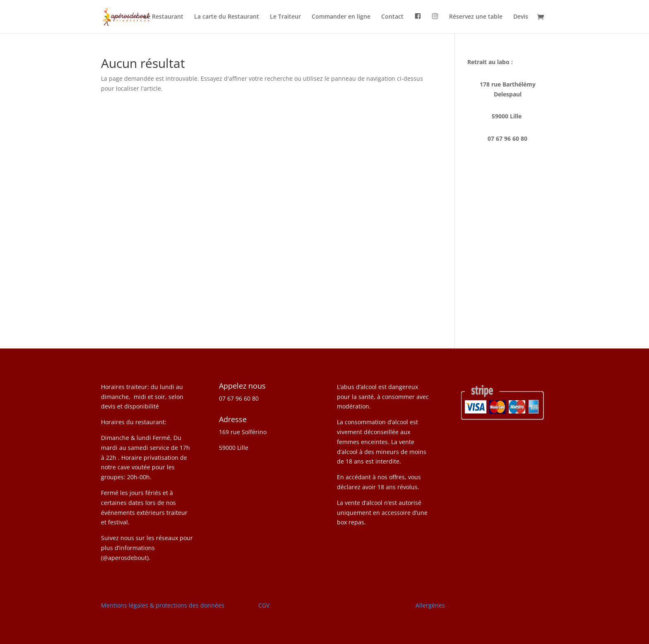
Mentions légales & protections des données (163, 605)
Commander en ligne (341, 17)
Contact (392, 17)
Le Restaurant (163, 17)
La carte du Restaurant (227, 17)
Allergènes (430, 605)
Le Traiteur (285, 17)
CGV (264, 605)
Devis (521, 17)
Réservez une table (476, 17)
